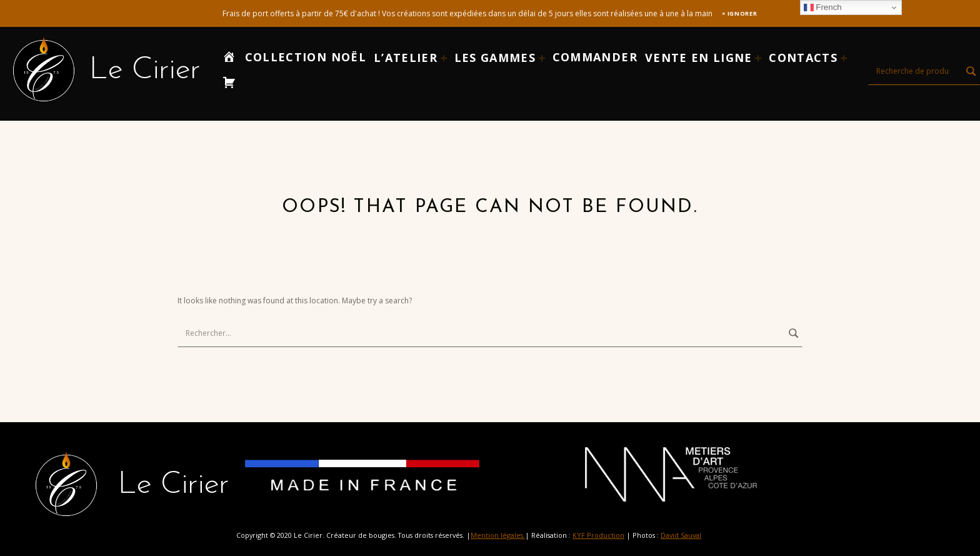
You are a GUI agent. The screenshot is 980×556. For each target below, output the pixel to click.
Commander (595, 57)
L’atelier (406, 58)
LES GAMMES (495, 58)
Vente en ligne (699, 58)
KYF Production (598, 535)
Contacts (803, 58)
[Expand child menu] (444, 58)
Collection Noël (306, 57)
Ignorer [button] (742, 13)
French (823, 8)
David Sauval (681, 535)
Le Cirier (144, 70)
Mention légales (498, 535)
